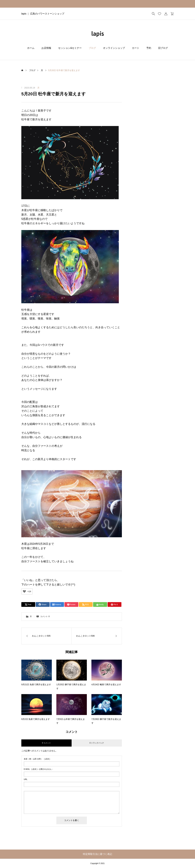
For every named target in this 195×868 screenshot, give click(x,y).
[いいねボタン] (24, 591)
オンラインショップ (114, 48)
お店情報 (46, 48)
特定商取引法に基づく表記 (97, 854)
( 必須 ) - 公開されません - (38, 769)
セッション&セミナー (70, 48)
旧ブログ (163, 48)
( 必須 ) (37, 759)
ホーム (31, 48)
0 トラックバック (97, 743)
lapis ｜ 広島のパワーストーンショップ (43, 14)
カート (136, 48)
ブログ (92, 48)
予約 (149, 48)
